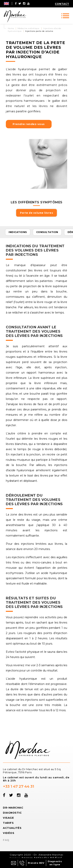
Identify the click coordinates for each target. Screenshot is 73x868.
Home (11, 28)
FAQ (6, 840)
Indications (18, 232)
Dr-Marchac (13, 808)
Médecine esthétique (29, 28)
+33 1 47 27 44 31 (18, 786)
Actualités (12, 828)
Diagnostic (12, 813)
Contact (62, 4)
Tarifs (8, 823)
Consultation (47, 232)
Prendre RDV (36, 863)
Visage (8, 818)
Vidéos (9, 833)
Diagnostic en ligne (55, 863)
